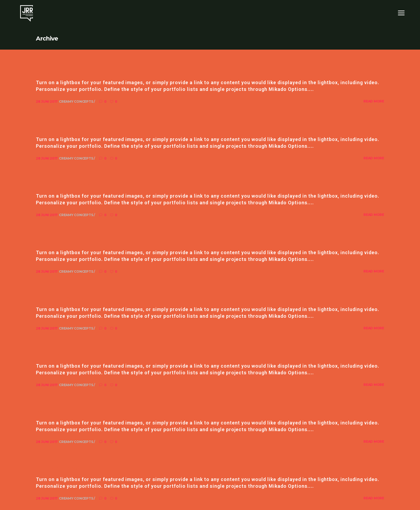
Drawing (50, 242)
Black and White (64, 468)
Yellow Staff (56, 412)
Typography (57, 128)
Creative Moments (68, 298)
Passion (49, 72)
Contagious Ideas (65, 185)
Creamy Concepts (76, 101)
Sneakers (52, 355)
